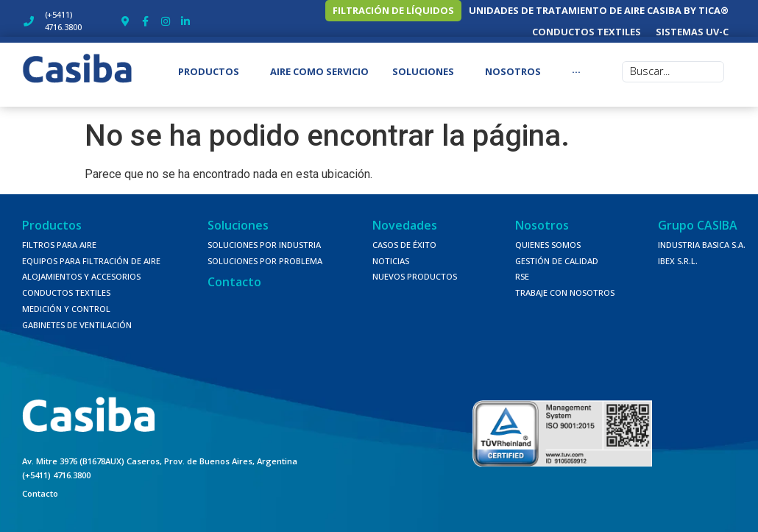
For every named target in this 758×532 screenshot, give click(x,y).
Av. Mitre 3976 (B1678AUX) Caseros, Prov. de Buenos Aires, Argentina (160, 455)
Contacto (234, 276)
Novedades (405, 219)
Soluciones (238, 219)
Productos (52, 219)
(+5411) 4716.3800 (56, 468)
